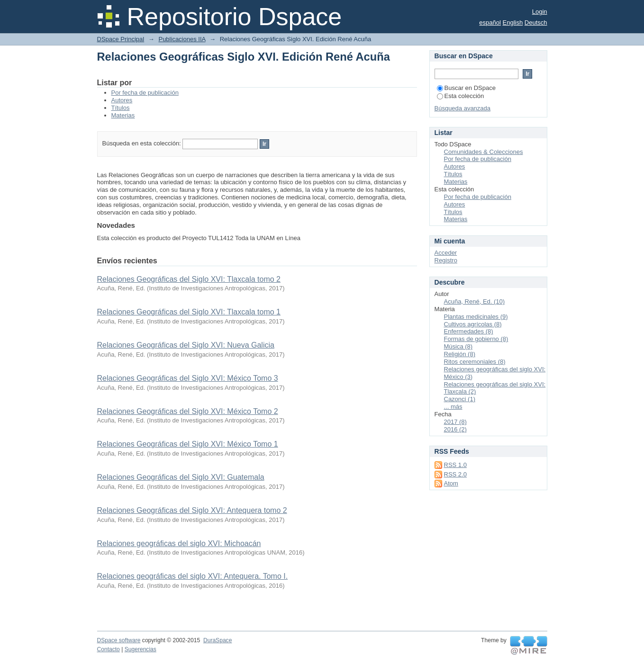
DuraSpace (218, 640)
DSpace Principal (121, 39)
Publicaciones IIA (182, 39)
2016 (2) (455, 429)
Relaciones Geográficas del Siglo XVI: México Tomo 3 (188, 378)
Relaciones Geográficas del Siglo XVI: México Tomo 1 (188, 444)
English (513, 22)
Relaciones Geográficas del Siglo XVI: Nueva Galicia (186, 345)
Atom (451, 483)
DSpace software (119, 640)
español (490, 22)
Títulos (121, 108)
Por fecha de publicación (145, 93)
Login (540, 12)
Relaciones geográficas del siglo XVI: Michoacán (179, 543)
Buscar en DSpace (466, 88)
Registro (446, 260)
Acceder (446, 253)
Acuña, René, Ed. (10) (475, 301)
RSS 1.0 (455, 465)
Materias (123, 115)
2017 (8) (455, 422)
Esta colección (461, 96)
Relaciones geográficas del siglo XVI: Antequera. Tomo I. (193, 576)
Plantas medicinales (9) (476, 317)
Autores (122, 100)
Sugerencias (141, 649)
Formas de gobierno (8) (476, 339)
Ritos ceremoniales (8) (475, 362)
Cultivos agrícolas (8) (473, 324)
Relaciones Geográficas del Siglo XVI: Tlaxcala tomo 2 (189, 279)
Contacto (109, 649)
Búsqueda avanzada (463, 108)
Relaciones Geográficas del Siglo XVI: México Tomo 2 (188, 411)
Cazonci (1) (460, 399)
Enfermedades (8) (469, 331)
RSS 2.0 (455, 474)
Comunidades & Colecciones (484, 152)
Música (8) (458, 346)
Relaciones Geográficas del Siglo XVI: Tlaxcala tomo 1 (189, 312)
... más (453, 407)
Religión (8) (460, 354)
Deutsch (536, 22)
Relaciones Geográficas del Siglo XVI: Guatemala (181, 477)
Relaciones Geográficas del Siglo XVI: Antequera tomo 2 (192, 510)
